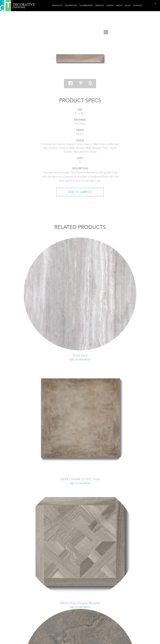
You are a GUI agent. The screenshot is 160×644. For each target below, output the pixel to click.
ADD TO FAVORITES (80, 360)
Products (57, 5)
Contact (138, 5)
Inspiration (71, 5)
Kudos (110, 5)
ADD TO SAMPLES (80, 192)
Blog (128, 5)
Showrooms (86, 5)
